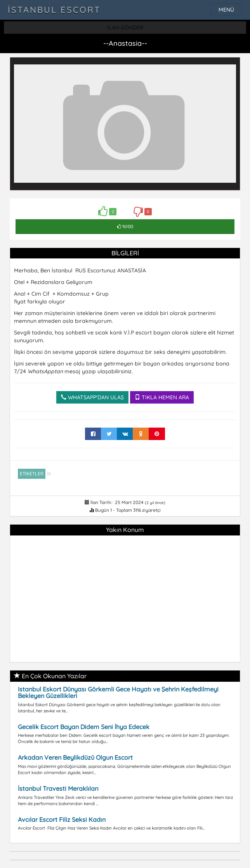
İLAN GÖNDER (125, 28)
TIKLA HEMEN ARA (162, 397)
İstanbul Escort (54, 10)
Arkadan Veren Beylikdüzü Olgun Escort (75, 757)
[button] (229, 68)
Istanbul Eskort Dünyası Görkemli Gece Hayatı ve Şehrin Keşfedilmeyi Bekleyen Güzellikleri (118, 693)
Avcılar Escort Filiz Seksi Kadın (62, 819)
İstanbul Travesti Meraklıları (58, 788)
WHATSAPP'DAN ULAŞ (92, 397)
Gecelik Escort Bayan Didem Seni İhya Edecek (84, 727)
